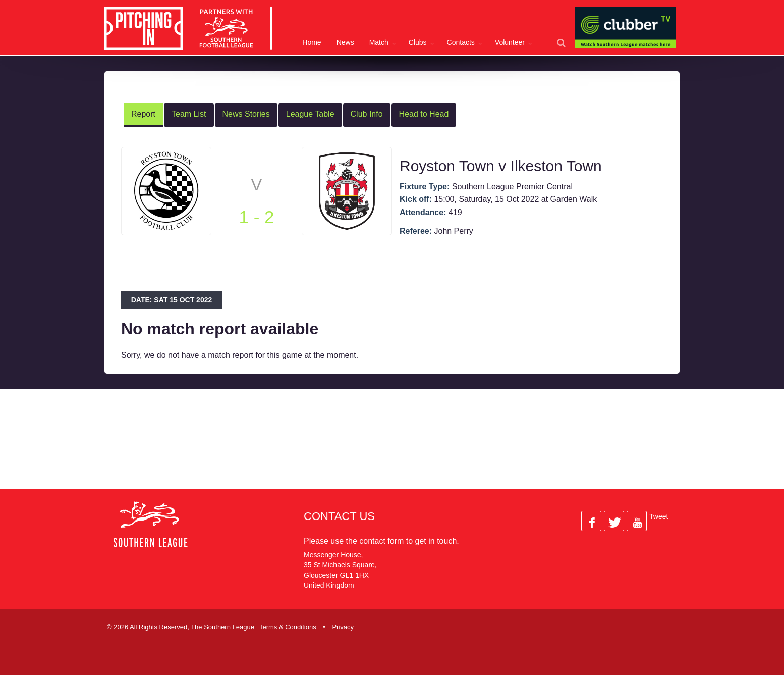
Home (312, 42)
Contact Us (339, 516)
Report (143, 114)
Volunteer (510, 42)
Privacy (343, 627)
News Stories (246, 114)
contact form (381, 541)
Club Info (367, 114)
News (345, 42)
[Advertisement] (384, 447)
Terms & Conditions (288, 627)
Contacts (461, 42)
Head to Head (424, 114)
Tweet (659, 516)
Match (379, 42)
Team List (189, 114)
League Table (310, 114)
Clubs (418, 42)
